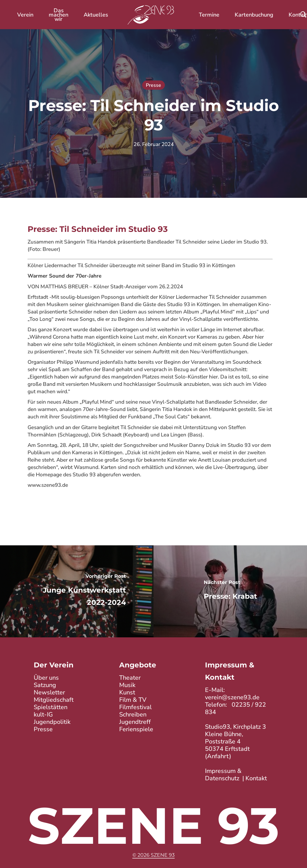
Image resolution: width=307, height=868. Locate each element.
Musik (127, 685)
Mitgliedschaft (54, 700)
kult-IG (43, 714)
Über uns (46, 678)
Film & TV (133, 700)
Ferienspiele (136, 729)
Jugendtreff (135, 722)
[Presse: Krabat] (230, 591)
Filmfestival (135, 707)
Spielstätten (51, 707)
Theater (130, 678)
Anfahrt (218, 756)
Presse (153, 85)
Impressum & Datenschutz (223, 775)
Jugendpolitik (52, 722)
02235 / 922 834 (235, 708)
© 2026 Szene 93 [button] (153, 855)
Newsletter (49, 692)
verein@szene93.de (232, 697)
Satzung (45, 685)
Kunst (127, 692)
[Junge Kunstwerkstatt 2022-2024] (77, 591)
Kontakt (256, 778)
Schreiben (133, 714)
